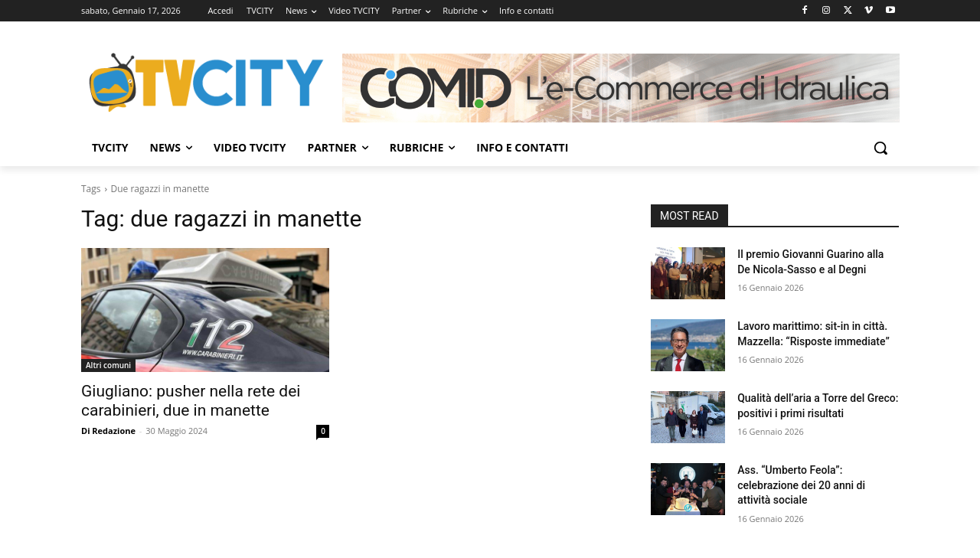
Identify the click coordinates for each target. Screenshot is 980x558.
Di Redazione (108, 431)
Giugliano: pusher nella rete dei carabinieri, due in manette (191, 401)
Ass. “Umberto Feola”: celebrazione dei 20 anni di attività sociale (801, 485)
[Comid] (621, 88)
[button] (880, 148)
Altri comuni (108, 365)
